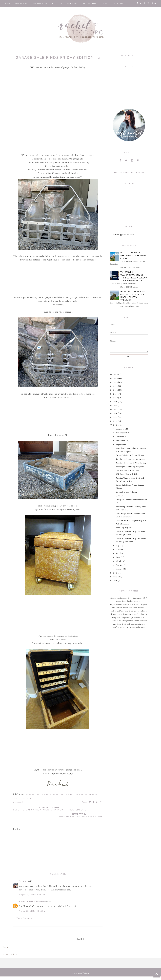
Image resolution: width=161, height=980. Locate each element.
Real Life (57, 4)
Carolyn (23, 881)
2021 (116, 394)
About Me (72, 4)
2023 (116, 386)
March (119, 561)
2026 (116, 374)
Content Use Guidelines (112, 4)
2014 (116, 421)
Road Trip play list (124, 528)
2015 (116, 417)
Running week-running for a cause (130, 459)
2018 (116, 406)
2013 (116, 425)
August (119, 445)
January (119, 569)
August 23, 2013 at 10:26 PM (32, 911)
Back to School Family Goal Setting (131, 463)
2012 (116, 573)
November (121, 433)
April (118, 557)
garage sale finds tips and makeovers (74, 795)
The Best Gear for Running (127, 470)
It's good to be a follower (126, 492)
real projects (22, 798)
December (120, 429)
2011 (116, 577)
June (118, 550)
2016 (116, 413)
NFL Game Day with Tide (127, 474)
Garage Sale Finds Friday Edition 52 (131, 455)
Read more (136, 268)
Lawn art (119, 496)
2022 (116, 390)
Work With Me (89, 4)
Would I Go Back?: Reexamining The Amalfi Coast (134, 256)
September (121, 441)
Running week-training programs (130, 467)
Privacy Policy (10, 954)
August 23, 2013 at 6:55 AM (32, 895)
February (120, 565)
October (120, 437)
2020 (116, 398)
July (118, 546)
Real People (21, 4)
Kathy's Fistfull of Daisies (32, 902)
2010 (116, 581)
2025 (116, 378)
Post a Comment (24, 918)
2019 (116, 402)
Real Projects (40, 4)
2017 (116, 410)
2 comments (18, 802)
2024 (116, 382)
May (118, 553)
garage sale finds (37, 795)
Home (7, 4)
